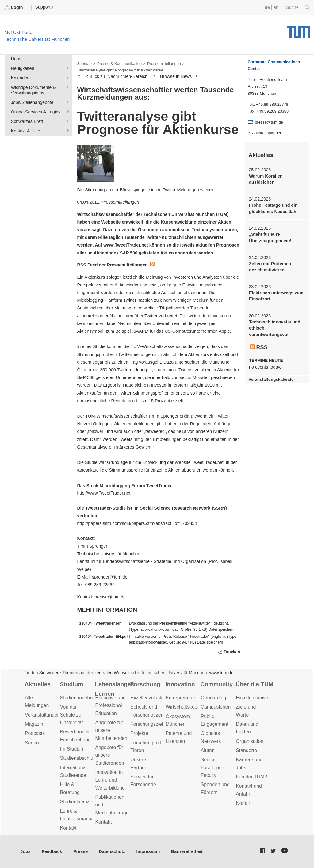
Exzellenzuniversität (257, 698)
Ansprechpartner (267, 133)
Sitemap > (86, 64)
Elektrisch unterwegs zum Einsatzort (276, 296)
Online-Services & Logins (66, 111)
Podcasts (35, 733)
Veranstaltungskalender (272, 379)
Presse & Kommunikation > (121, 64)
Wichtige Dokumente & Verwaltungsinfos (66, 87)
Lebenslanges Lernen (114, 689)
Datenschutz (112, 851)
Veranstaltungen (42, 715)
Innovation (180, 684)
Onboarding (214, 698)
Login (14, 7)
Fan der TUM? (251, 777)
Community (217, 684)
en (276, 7)
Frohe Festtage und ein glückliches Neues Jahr (274, 208)
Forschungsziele (148, 724)
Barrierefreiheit (187, 851)
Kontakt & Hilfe (66, 130)
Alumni (208, 750)
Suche (298, 7)
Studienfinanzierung (82, 802)
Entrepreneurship (184, 698)
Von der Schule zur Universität (72, 715)
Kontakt (68, 828)
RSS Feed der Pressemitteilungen (112, 265)
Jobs (25, 851)
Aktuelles (38, 684)
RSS (259, 347)
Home (17, 59)
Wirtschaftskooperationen (193, 707)
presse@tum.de (110, 597)
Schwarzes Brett (66, 121)
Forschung (145, 684)
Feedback (52, 851)
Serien (32, 743)
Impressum (148, 851)
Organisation (250, 741)
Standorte (246, 750)
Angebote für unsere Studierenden (109, 755)
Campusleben (216, 707)
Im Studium (72, 749)
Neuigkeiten (66, 68)
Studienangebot (77, 698)
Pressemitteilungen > (166, 64)
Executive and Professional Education (110, 705)
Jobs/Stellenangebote (66, 102)
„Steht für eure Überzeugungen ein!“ (271, 237)
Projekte (139, 733)
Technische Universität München (299, 30)
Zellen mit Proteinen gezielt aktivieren (270, 267)
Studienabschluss (79, 758)
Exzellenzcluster (148, 698)
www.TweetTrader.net (126, 245)
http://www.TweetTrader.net (104, 493)
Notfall (243, 803)
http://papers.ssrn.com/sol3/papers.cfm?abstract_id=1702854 (137, 523)
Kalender (66, 77)
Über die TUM (254, 684)
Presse (80, 851)
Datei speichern (222, 629)
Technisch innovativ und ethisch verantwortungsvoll (275, 328)
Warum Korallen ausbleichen (266, 179)
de (267, 7)
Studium (72, 684)
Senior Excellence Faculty (213, 767)
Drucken (229, 652)
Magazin (34, 724)
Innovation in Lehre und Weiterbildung (110, 780)
